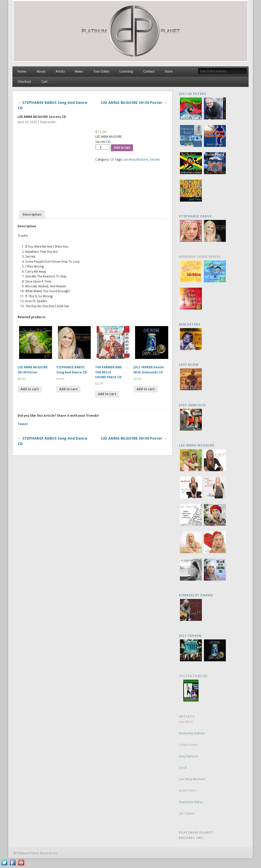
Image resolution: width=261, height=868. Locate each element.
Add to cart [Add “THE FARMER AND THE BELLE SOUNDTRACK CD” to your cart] (107, 394)
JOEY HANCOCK (192, 405)
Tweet (23, 424)
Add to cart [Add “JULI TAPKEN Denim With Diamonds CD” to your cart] (146, 389)
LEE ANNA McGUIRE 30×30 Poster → (134, 103)
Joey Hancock (189, 756)
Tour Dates (101, 71)
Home (22, 71)
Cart (44, 82)
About (41, 71)
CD (112, 160)
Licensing (126, 71)
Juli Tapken (190, 636)
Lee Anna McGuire (136, 160)
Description (32, 215)
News (79, 71)
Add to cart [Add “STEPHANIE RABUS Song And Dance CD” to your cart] (68, 389)
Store (169, 71)
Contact (149, 71)
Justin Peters (193, 94)
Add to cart (122, 148)
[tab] (32, 215)
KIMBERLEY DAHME (196, 595)
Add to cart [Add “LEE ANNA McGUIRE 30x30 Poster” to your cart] (30, 389)
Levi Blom (189, 365)
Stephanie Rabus (195, 216)
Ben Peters (190, 324)
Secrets (155, 160)
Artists (60, 71)
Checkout (24, 82)
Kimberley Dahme (192, 733)
